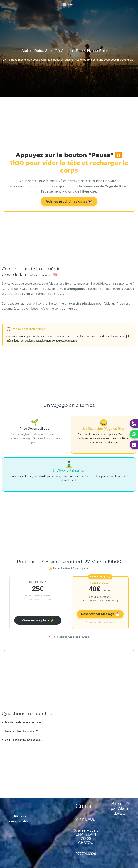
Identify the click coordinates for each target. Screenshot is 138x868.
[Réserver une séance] (134, 445)
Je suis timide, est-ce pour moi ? (24, 722)
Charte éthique (19, 804)
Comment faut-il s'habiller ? (21, 731)
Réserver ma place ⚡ (38, 620)
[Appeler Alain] (134, 423)
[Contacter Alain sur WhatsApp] (134, 434)
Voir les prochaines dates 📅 (69, 201)
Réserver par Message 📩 (100, 614)
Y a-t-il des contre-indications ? (23, 740)
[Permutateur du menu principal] (69, 4)
